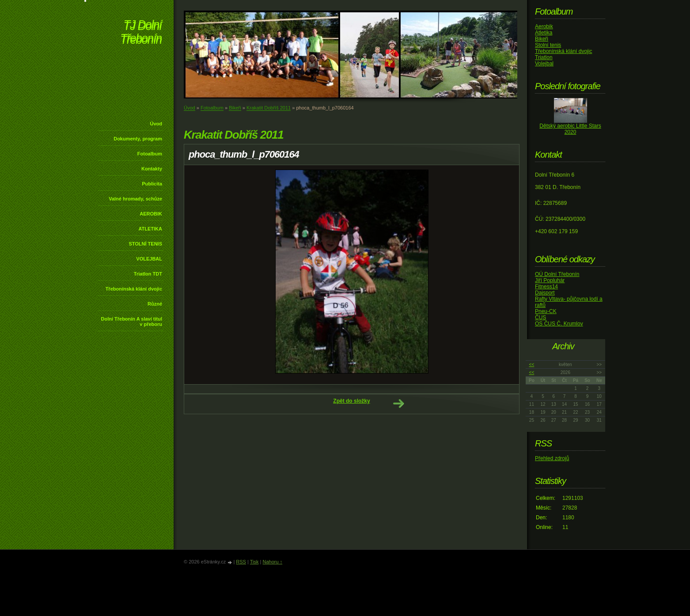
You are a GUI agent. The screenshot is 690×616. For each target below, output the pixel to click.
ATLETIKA (150, 229)
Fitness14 (546, 287)
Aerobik (544, 26)
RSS (241, 562)
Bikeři (235, 108)
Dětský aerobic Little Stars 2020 (570, 129)
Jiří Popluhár (550, 280)
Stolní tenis (548, 45)
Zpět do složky (351, 401)
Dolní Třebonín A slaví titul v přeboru (131, 321)
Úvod (156, 124)
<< (532, 365)
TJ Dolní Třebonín (141, 33)
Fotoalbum (150, 154)
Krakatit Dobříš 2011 (269, 108)
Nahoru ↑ (272, 562)
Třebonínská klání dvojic (134, 289)
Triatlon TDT (148, 274)
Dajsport (545, 293)
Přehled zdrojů (552, 458)
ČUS (540, 317)
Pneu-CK (546, 311)
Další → (398, 404)
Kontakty (152, 169)
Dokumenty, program (138, 139)
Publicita (152, 184)
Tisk (254, 562)
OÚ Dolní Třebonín (557, 274)
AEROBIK (151, 214)
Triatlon (544, 57)
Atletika (544, 33)
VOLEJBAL (149, 259)
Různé (155, 304)
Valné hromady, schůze (135, 199)
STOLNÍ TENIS (145, 244)
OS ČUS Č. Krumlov (559, 324)
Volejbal (544, 64)
